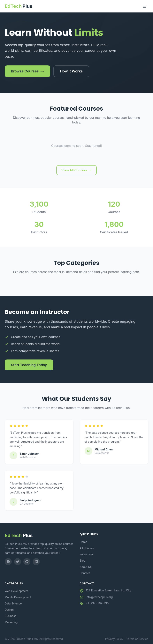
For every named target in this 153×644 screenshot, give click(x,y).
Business (10, 616)
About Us (86, 567)
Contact (85, 573)
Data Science (13, 603)
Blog (83, 561)
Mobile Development (18, 597)
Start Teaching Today (29, 365)
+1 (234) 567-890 (97, 603)
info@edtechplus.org (99, 597)
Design (9, 610)
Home (84, 542)
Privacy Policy (114, 639)
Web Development (16, 591)
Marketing (11, 622)
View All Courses (76, 170)
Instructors (87, 554)
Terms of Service (137, 639)
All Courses (87, 548)
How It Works (71, 71)
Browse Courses (27, 71)
